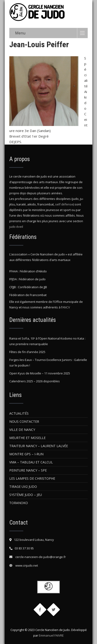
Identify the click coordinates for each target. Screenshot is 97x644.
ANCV (66, 307)
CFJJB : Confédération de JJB (28, 287)
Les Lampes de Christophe (32, 478)
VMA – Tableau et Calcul (31, 462)
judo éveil (16, 227)
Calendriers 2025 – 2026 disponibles (35, 381)
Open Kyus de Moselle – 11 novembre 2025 (40, 373)
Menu (20, 33)
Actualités (19, 413)
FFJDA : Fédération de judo (27, 279)
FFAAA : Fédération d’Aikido (28, 271)
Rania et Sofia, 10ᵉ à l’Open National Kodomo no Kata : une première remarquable (47, 341)
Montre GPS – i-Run (26, 454)
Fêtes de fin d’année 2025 (27, 352)
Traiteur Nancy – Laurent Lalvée (39, 446)
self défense (64, 204)
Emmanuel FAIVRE (51, 635)
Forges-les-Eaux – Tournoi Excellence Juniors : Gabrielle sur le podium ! (48, 363)
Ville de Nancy (22, 430)
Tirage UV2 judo (23, 487)
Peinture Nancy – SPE (28, 470)
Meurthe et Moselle (27, 438)
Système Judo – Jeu (26, 495)
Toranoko (19, 503)
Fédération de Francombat (28, 295)
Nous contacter (24, 421)
